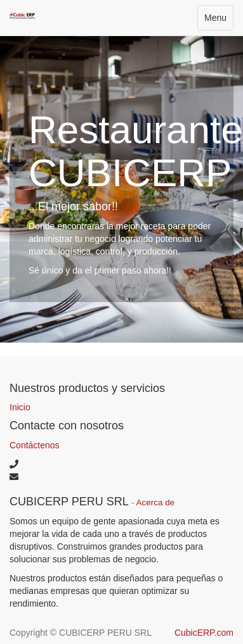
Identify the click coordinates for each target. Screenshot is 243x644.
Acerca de (156, 502)
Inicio (20, 407)
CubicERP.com (204, 633)
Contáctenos (35, 445)
